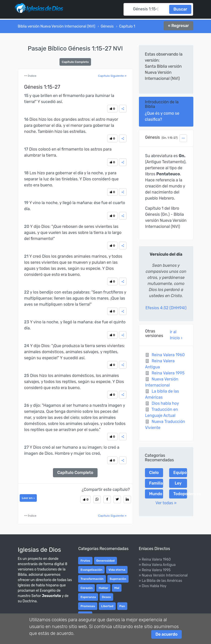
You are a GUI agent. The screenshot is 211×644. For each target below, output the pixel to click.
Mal (117, 588)
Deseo (106, 597)
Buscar (180, 9)
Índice (30, 76)
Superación (118, 579)
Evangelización (91, 570)
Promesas (88, 606)
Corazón (86, 588)
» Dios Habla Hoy (153, 586)
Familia (156, 483)
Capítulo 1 (127, 26)
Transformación (92, 579)
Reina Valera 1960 (168, 355)
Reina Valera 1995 (168, 373)
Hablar (103, 588)
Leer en (28, 498)
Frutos (85, 561)
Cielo (154, 473)
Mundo (156, 494)
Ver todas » (166, 503)
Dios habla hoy (165, 403)
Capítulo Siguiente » (112, 76)
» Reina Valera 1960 (155, 559)
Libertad (107, 606)
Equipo (180, 473)
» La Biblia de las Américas (160, 581)
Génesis (107, 26)
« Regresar (178, 26)
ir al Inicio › (176, 335)
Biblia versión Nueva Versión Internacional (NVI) (57, 26)
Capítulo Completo (75, 62)
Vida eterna (117, 570)
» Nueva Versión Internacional (163, 575)
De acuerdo (167, 634)
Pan (122, 606)
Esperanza (88, 597)
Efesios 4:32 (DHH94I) (166, 308)
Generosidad (105, 561)
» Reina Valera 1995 (155, 570)
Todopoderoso (180, 494)
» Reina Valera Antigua (157, 565)
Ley (178, 483)
